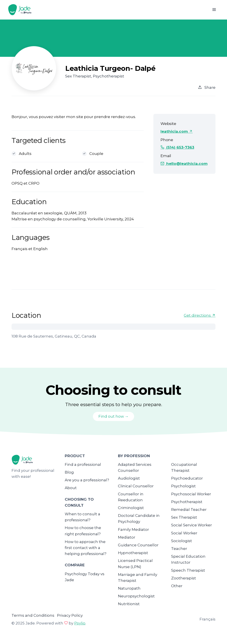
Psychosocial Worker (191, 494)
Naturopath (129, 588)
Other (177, 586)
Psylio (80, 623)
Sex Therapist (184, 517)
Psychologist (183, 486)
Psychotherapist (187, 502)
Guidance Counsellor (138, 545)
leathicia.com (177, 131)
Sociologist (182, 541)
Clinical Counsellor (136, 486)
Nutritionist (129, 604)
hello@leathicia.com (184, 164)
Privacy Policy (70, 615)
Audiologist (129, 478)
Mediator (127, 537)
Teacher (179, 549)
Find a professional (83, 464)
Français (207, 619)
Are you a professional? (87, 480)
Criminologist (131, 508)
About (71, 488)
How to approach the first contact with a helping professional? (86, 548)
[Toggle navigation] (214, 10)
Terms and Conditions (33, 615)
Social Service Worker (192, 525)
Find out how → (113, 416)
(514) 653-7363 (177, 147)
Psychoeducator (187, 478)
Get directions (200, 315)
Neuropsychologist (136, 596)
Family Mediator (133, 529)
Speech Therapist (188, 570)
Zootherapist (184, 578)
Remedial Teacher (189, 510)
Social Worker (184, 533)
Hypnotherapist (133, 553)
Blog (69, 472)
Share (207, 87)
